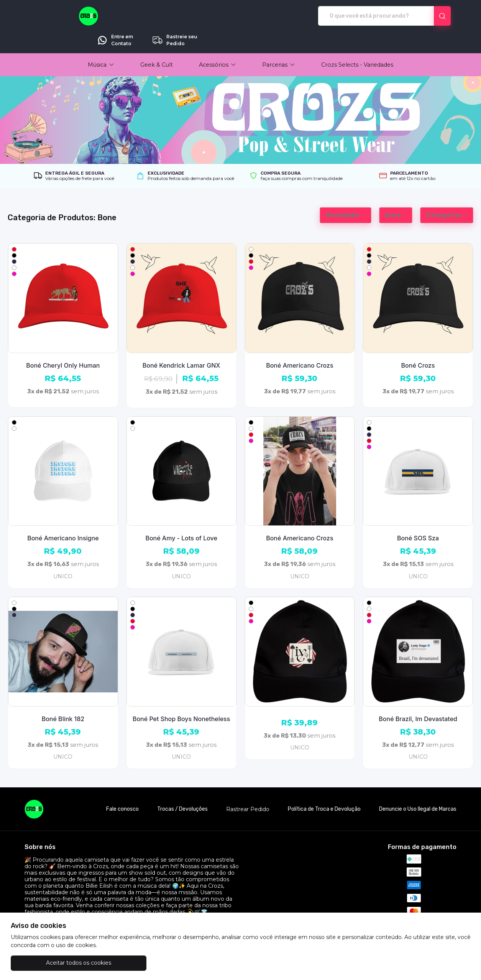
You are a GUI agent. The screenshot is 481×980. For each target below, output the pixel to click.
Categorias (444, 194)
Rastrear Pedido (248, 788)
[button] (101, 43)
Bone (393, 194)
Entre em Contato (367, 16)
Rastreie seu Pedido (426, 16)
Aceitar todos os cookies (49, 963)
